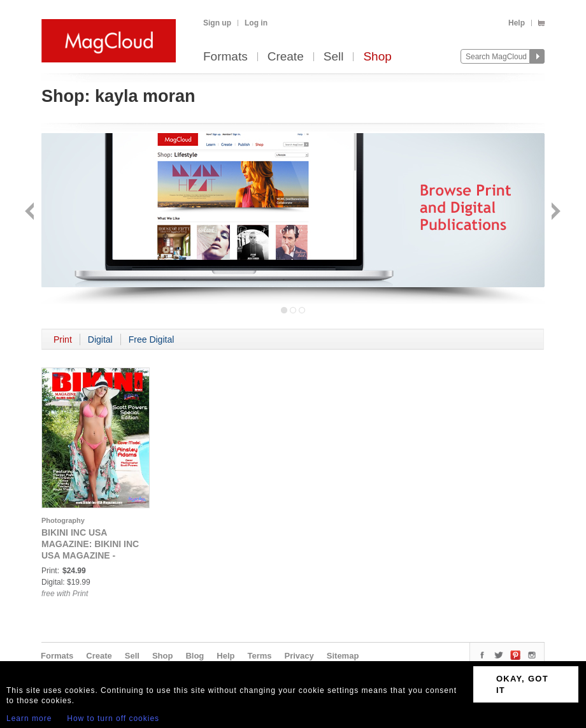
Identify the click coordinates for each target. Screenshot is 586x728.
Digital (100, 339)
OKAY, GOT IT (522, 684)
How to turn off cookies (113, 718)
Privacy (299, 656)
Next (554, 212)
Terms (259, 656)
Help (517, 23)
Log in (256, 23)
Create (286, 57)
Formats (225, 57)
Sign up (217, 23)
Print (63, 339)
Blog (195, 656)
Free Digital (152, 339)
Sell (334, 57)
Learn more (29, 718)
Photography (63, 520)
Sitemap (343, 656)
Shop (377, 57)
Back (31, 212)
